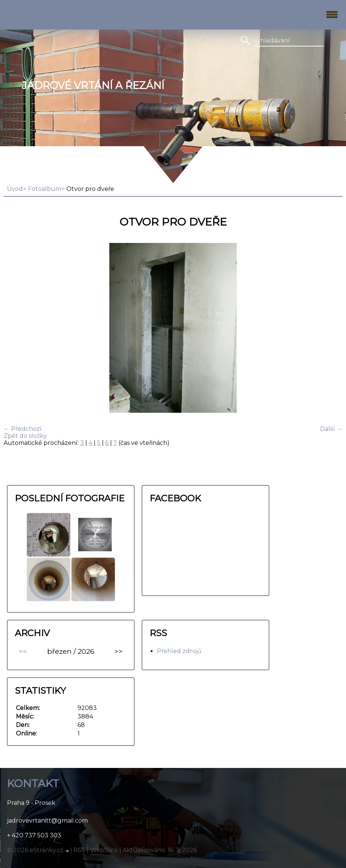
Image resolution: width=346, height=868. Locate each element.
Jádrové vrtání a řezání (93, 85)
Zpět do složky (25, 436)
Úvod (15, 189)
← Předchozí (23, 429)
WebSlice (104, 850)
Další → (331, 429)
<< (23, 651)
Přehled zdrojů (179, 651)
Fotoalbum (45, 189)
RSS (79, 850)
